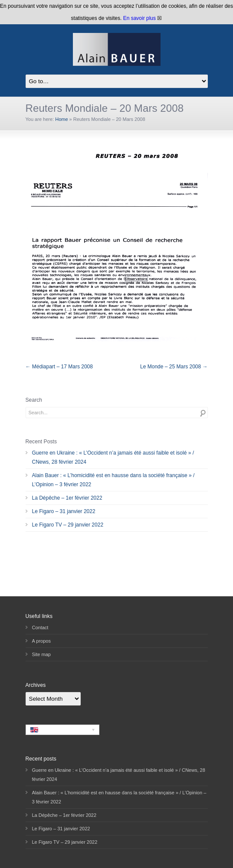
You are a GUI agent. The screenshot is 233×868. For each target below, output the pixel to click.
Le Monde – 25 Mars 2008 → (174, 367)
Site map (41, 654)
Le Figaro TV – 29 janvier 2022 (68, 525)
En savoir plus (139, 18)
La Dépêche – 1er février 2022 (67, 498)
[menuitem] (63, 730)
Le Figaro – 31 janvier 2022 (64, 511)
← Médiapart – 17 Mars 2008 (59, 367)
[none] (63, 730)
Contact (40, 627)
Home (61, 119)
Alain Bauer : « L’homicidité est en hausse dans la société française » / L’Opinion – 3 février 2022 (113, 480)
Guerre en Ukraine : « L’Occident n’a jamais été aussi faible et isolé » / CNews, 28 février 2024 (113, 457)
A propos (41, 641)
